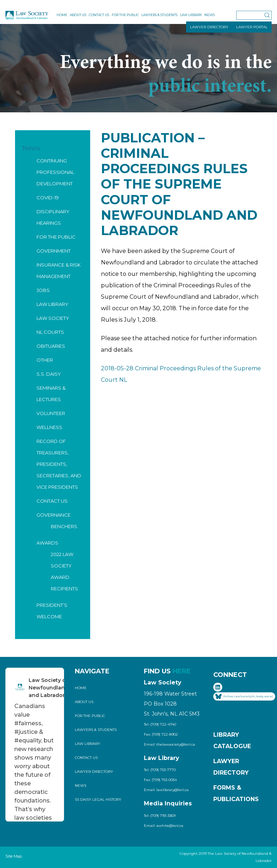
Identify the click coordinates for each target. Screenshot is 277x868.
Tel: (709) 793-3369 (160, 816)
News (210, 15)
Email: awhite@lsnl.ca (164, 826)
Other (45, 360)
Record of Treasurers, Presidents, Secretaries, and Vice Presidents (59, 464)
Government (54, 251)
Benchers (64, 526)
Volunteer (51, 413)
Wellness (49, 427)
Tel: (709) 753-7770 (160, 770)
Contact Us (99, 15)
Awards (47, 543)
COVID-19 (48, 198)
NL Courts (50, 332)
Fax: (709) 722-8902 (161, 734)
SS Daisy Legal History (98, 799)
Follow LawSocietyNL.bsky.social (244, 696)
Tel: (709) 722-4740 (160, 724)
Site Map (14, 856)
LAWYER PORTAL (252, 27)
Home (62, 15)
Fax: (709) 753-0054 (160, 780)
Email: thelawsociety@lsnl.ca (169, 744)
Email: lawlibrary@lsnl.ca (166, 790)
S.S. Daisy (49, 374)
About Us (78, 15)
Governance (54, 515)
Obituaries (51, 346)
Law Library (191, 15)
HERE (182, 671)
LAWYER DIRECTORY (209, 27)
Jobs (43, 290)
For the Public (125, 15)
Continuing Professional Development (55, 172)
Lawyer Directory (94, 772)
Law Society (53, 318)
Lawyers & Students (159, 15)
